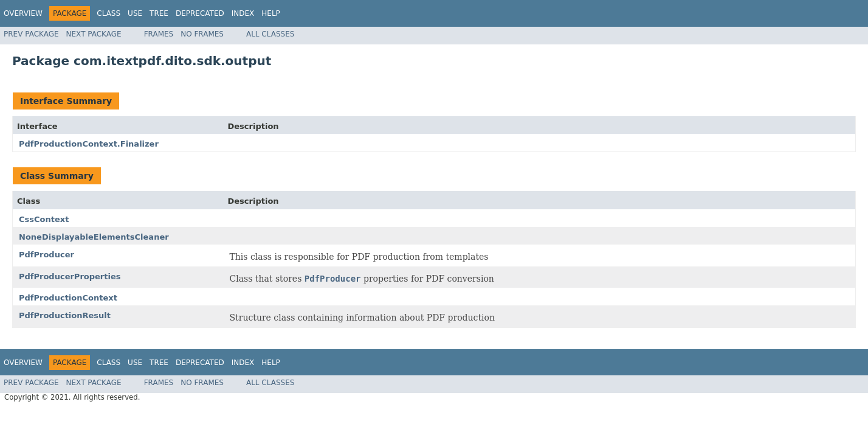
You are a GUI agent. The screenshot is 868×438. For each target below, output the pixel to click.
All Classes (270, 34)
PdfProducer (46, 255)
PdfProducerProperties (70, 276)
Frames (159, 34)
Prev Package (31, 34)
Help (271, 13)
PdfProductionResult (65, 315)
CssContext (44, 219)
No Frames (202, 34)
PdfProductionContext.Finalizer (89, 144)
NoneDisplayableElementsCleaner (94, 237)
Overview (23, 13)
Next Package (94, 34)
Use (135, 13)
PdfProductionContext (68, 298)
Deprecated (200, 13)
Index (243, 13)
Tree (159, 13)
